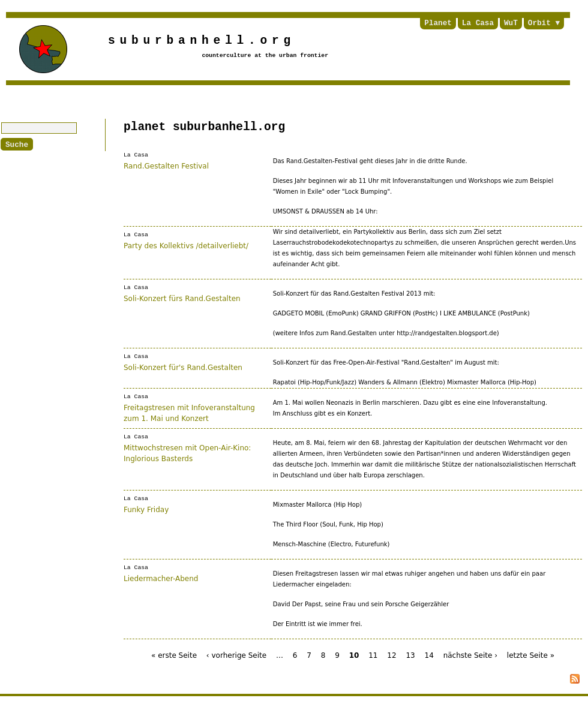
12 (391, 655)
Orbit (539, 23)
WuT (511, 23)
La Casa (478, 23)
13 (410, 655)
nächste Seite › (470, 655)
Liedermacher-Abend (161, 578)
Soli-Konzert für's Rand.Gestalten (183, 367)
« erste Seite (174, 655)
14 (429, 655)
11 (373, 655)
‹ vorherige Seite (236, 655)
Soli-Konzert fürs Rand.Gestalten (182, 298)
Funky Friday (146, 509)
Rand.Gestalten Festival (166, 166)
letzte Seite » (531, 655)
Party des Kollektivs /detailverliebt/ (186, 245)
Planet (438, 23)
